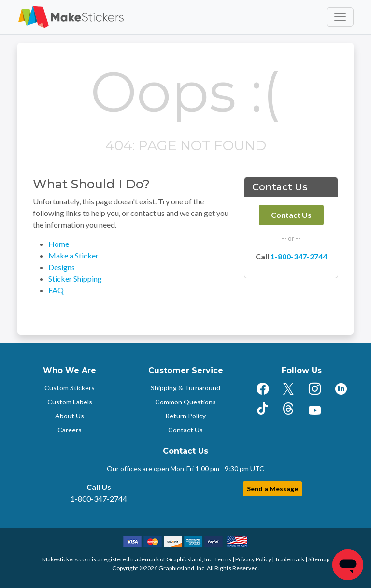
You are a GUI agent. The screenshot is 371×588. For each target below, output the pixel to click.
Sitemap (319, 559)
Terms (223, 559)
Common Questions (185, 402)
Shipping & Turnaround (185, 388)
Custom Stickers (70, 388)
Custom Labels (70, 402)
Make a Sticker (73, 255)
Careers (70, 430)
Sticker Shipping (75, 279)
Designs (62, 267)
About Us (70, 416)
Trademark (290, 559)
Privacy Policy (253, 559)
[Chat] (348, 565)
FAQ (56, 290)
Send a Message (272, 489)
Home (59, 244)
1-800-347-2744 (299, 256)
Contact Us (291, 215)
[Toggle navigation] (340, 17)
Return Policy (185, 416)
